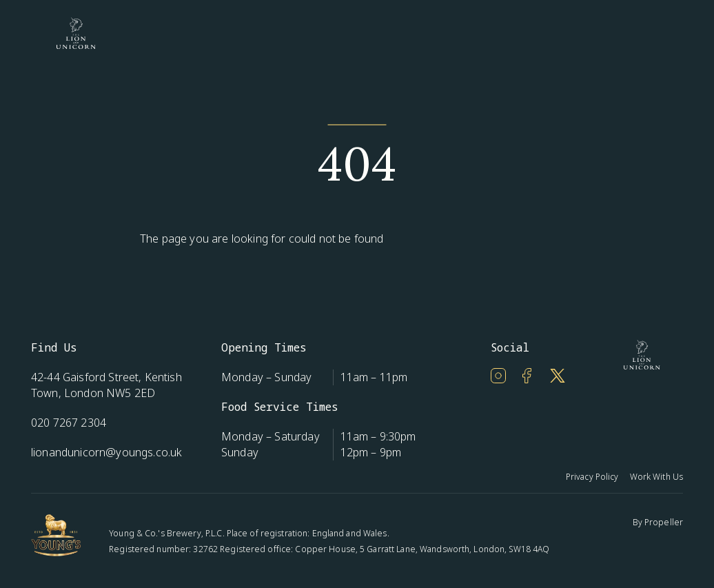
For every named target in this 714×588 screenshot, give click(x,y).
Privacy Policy (592, 477)
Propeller (664, 522)
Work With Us (656, 477)
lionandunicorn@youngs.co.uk (106, 452)
